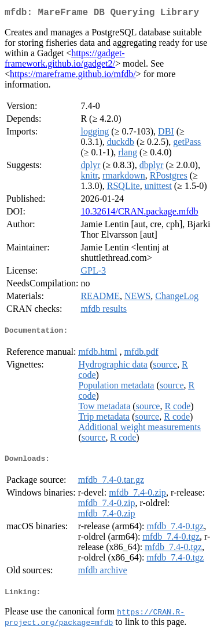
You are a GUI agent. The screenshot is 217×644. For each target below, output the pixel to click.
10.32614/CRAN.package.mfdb (139, 214)
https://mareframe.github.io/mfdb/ (73, 76)
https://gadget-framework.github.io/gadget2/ (65, 61)
